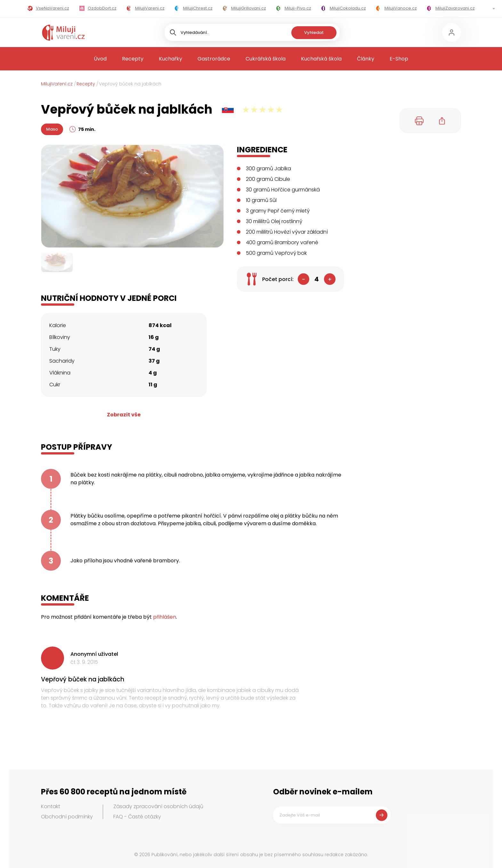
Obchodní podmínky (67, 817)
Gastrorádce (214, 59)
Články (366, 59)
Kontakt (51, 806)
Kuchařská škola (321, 59)
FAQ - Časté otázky (137, 817)
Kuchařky (170, 59)
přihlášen (165, 617)
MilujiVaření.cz (57, 84)
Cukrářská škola (266, 59)
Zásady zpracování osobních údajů (158, 806)
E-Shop (399, 59)
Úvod (100, 59)
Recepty (133, 59)
